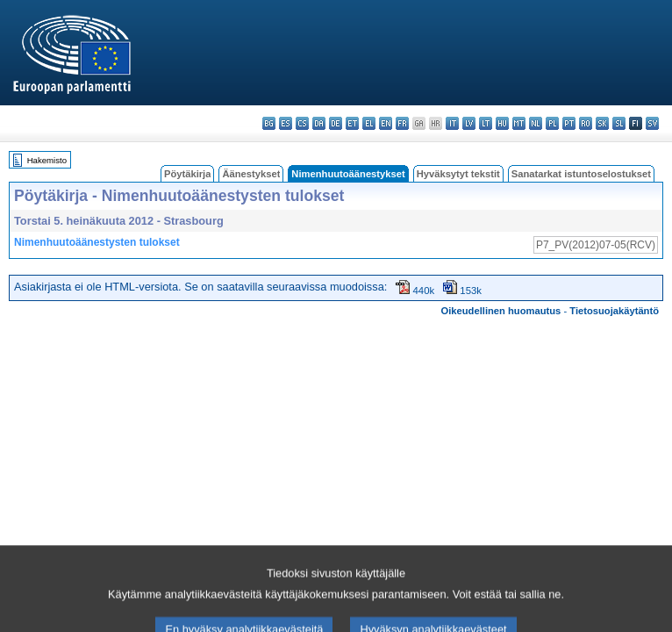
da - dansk (319, 123)
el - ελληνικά (369, 123)
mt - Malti (519, 123)
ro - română (586, 123)
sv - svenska (652, 123)
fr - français (402, 123)
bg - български (269, 123)
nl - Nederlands (536, 123)
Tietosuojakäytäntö (614, 311)
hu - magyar (502, 123)
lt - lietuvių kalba (486, 123)
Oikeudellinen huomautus (501, 311)
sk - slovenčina (602, 123)
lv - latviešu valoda (469, 123)
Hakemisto (47, 160)
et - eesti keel (352, 123)
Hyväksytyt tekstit (458, 174)
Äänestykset (251, 174)
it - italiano (452, 123)
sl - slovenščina (619, 123)
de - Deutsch (336, 123)
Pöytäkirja (187, 174)
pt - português (569, 123)
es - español (286, 123)
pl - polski (552, 123)
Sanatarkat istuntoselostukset (581, 174)
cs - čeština (302, 123)
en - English (386, 123)
